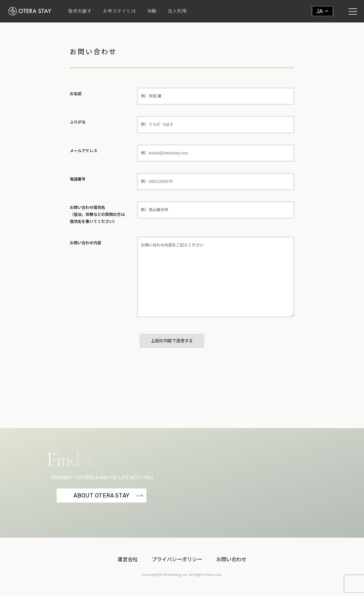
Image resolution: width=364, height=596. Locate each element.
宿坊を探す (80, 11)
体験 (152, 11)
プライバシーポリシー (177, 560)
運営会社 (128, 560)
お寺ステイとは (119, 11)
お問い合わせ (231, 560)
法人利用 (177, 11)
